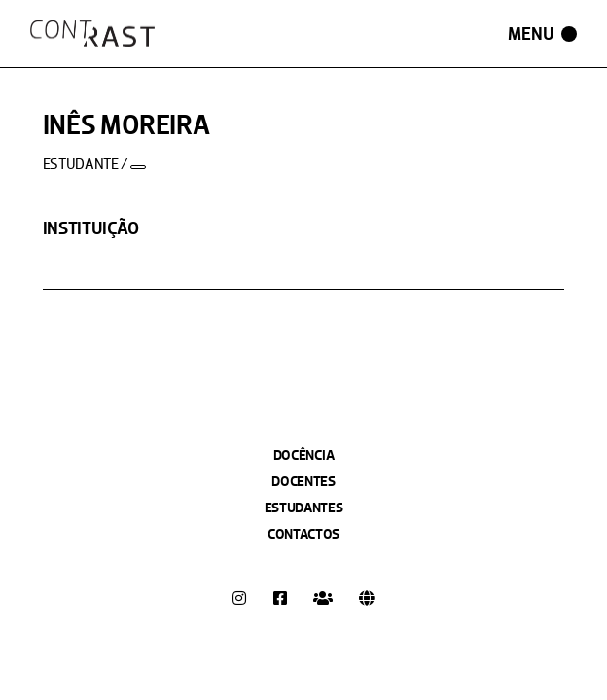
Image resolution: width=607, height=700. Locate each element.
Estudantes (304, 507)
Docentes (303, 481)
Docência (304, 455)
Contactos (303, 534)
